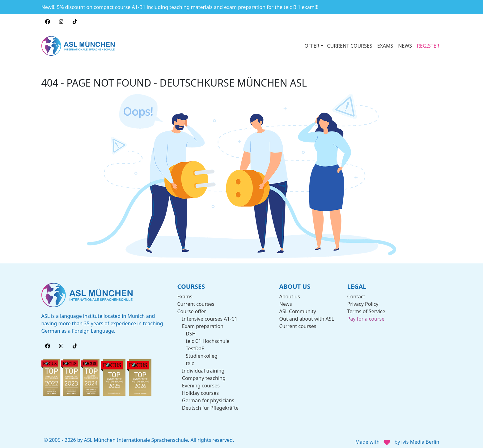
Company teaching (204, 375)
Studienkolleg (202, 353)
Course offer (192, 308)
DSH (191, 331)
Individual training (203, 368)
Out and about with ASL (307, 316)
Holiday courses (200, 390)
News (286, 301)
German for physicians (208, 397)
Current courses (196, 301)
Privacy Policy (363, 301)
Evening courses (201, 382)
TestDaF (195, 345)
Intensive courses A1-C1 (210, 316)
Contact (356, 293)
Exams (185, 293)
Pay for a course (366, 316)
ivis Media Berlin (420, 439)
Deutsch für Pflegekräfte (210, 405)
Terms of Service (366, 308)
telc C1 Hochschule (208, 338)
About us (290, 293)
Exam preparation (203, 323)
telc (190, 360)
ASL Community (298, 308)
